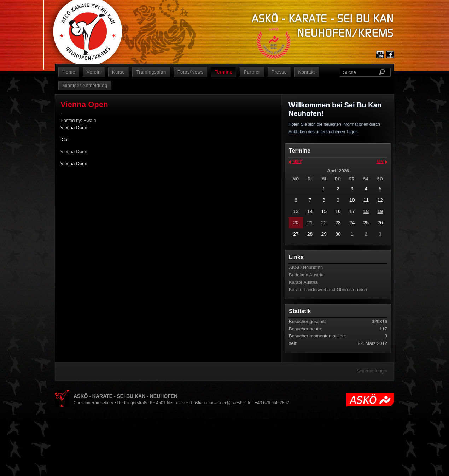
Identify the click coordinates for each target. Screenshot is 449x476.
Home (69, 72)
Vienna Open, (74, 127)
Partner (252, 72)
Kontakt (307, 72)
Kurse (119, 72)
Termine (223, 72)
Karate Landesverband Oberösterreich (328, 290)
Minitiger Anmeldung (85, 85)
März (297, 161)
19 (380, 211)
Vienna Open (74, 163)
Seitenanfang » (372, 371)
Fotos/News (191, 72)
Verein (94, 72)
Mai (380, 161)
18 (366, 211)
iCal (64, 139)
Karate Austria (303, 282)
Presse (279, 72)
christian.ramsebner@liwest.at (218, 403)
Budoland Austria (306, 275)
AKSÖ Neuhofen (306, 267)
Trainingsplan (151, 72)
